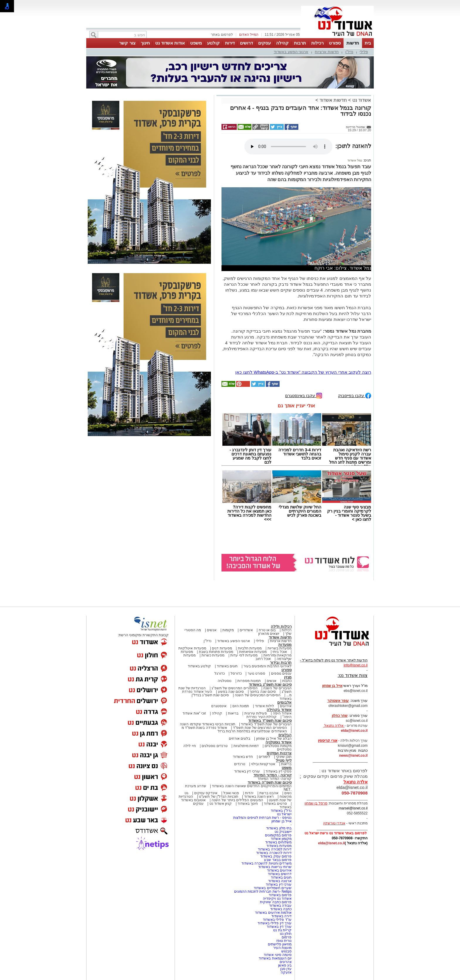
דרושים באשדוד (280, 874)
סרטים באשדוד (275, 804)
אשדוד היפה (282, 713)
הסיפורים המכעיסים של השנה (258, 695)
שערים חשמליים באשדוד (273, 888)
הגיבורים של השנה (277, 688)
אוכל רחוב (263, 659)
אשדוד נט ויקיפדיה (277, 899)
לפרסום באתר (222, 35)
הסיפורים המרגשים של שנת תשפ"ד (259, 728)
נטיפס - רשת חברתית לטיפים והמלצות (262, 818)
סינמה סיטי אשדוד (278, 955)
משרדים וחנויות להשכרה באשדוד (267, 863)
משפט (196, 43)
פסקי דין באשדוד (279, 771)
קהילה (282, 43)
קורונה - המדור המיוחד (273, 775)
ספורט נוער (256, 673)
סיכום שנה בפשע (231, 692)
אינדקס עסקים (206, 793)
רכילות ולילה (281, 626)
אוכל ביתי (279, 652)
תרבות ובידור (281, 662)
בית (368, 43)
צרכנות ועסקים (279, 753)
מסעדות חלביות (250, 648)
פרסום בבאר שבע (278, 860)
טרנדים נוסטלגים (214, 746)
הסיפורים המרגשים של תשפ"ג (234, 688)
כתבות (287, 681)
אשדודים (246, 630)
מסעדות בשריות (280, 648)
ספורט (335, 43)
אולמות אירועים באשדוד (273, 913)
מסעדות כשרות (213, 655)
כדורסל (236, 673)
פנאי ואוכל (231, 793)
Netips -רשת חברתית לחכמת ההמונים (263, 891)
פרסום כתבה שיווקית (275, 902)
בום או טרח (267, 630)
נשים (288, 793)
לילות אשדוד (264, 706)
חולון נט (285, 934)
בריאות (233, 713)
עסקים (264, 43)
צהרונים (286, 962)
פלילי (364, 52)
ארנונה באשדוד (280, 881)
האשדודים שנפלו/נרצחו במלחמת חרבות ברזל (252, 731)
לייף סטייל (284, 760)
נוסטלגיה (225, 681)
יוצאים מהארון (269, 634)
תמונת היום (241, 706)
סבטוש (286, 951)
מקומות (228, 630)
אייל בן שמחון (281, 821)
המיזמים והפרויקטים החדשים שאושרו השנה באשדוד (251, 786)
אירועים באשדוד (279, 870)
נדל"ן (349, 52)
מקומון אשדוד (281, 839)
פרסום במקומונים (278, 835)
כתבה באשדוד (280, 909)
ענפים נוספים (281, 673)
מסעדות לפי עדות (244, 655)
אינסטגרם (219, 706)
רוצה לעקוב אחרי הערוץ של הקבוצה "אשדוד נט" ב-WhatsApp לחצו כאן (303, 372)
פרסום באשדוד (280, 895)
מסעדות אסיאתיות (253, 652)
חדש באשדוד (243, 757)
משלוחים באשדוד (278, 842)
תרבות (300, 43)
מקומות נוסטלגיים (278, 746)
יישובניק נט (283, 832)
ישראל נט (284, 814)
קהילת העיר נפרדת (262, 717)
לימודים (264, 757)
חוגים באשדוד (227, 666)
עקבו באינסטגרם (304, 395)
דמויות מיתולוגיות (246, 746)
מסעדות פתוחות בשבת (216, 652)
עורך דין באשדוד (279, 927)
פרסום (286, 937)
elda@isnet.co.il (354, 731)
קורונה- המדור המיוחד (275, 779)
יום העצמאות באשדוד (275, 958)
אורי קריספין (328, 741)
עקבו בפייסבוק (355, 395)
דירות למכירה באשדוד (275, 849)
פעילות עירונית (256, 713)
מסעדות (285, 645)
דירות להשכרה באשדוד (274, 853)
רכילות (317, 43)
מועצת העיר (282, 948)
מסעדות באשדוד (279, 846)
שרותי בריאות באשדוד (275, 867)
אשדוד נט (361, 100)
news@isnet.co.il (353, 756)
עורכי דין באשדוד (247, 771)
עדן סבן (286, 969)
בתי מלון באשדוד (279, 828)
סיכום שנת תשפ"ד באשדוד (270, 720)
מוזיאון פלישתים (280, 944)
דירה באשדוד (281, 916)
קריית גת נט (282, 930)
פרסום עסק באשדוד (276, 856)
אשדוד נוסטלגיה (279, 742)
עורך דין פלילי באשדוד (274, 923)
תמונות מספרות (249, 681)
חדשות (353, 43)
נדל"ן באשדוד (281, 811)
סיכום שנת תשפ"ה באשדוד (270, 782)
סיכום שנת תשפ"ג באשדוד (270, 684)
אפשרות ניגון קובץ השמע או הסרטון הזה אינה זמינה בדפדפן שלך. (288, 147)
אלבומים (284, 702)
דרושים (246, 43)
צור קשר (127, 43)
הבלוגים (285, 735)
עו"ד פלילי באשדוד (277, 920)
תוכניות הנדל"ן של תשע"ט (219, 797)
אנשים (212, 630)
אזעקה (286, 972)
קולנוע (213, 43)
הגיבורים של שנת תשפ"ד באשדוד (266, 724)
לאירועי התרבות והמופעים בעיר (268, 666)
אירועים (286, 706)
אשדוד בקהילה (279, 710)
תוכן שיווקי (284, 757)
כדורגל (220, 673)
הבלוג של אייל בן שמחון (274, 739)
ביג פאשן (285, 965)
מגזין (288, 677)
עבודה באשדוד (280, 906)
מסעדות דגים (222, 648)
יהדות (249, 793)
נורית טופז (284, 941)
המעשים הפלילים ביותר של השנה (237, 800)
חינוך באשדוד (248, 804)
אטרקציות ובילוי (263, 764)
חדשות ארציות (327, 52)
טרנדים (240, 764)
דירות (230, 43)
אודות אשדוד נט (170, 43)
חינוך (145, 43)
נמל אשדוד (355, 160)
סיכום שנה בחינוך (263, 692)
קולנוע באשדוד (199, 666)
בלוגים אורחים (240, 739)
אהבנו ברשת (269, 793)
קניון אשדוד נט (220, 804)
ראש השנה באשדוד (259, 797)
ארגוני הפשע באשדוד (291, 52)
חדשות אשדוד (333, 100)
